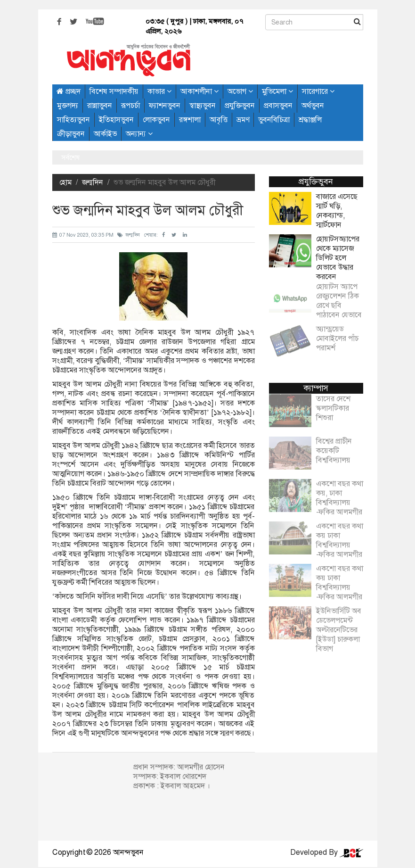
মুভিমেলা (277, 91)
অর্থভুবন (313, 105)
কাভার (159, 91)
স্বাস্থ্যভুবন (203, 105)
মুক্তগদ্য (68, 105)
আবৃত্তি (219, 120)
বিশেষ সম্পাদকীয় (114, 91)
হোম (65, 182)
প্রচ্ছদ (69, 91)
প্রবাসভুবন (278, 105)
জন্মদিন (93, 182)
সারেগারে (318, 91)
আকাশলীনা (199, 91)
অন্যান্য (139, 134)
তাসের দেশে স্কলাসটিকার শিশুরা (333, 404)
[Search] (314, 22)
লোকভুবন (156, 120)
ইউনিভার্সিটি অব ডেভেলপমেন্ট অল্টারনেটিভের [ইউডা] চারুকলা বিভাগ (339, 625)
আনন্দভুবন (128, 852)
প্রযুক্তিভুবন (240, 105)
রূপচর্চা (130, 105)
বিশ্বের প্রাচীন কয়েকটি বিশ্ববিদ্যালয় (334, 446)
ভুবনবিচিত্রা (274, 120)
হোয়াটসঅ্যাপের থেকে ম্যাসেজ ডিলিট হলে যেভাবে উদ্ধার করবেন (338, 258)
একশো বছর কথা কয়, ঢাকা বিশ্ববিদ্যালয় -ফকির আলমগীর (340, 493)
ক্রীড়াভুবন (71, 134)
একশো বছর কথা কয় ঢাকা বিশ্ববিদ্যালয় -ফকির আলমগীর (340, 536)
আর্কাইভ (105, 134)
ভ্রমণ (243, 120)
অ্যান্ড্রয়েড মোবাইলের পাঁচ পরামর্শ (337, 334)
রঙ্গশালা (190, 120)
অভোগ (240, 91)
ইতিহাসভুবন (116, 120)
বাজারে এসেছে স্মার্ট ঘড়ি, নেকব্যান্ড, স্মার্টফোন (337, 211)
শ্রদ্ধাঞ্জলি (310, 120)
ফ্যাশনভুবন (165, 105)
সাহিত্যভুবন (73, 120)
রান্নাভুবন (100, 105)
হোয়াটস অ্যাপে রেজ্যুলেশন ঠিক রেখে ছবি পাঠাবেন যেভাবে (339, 296)
